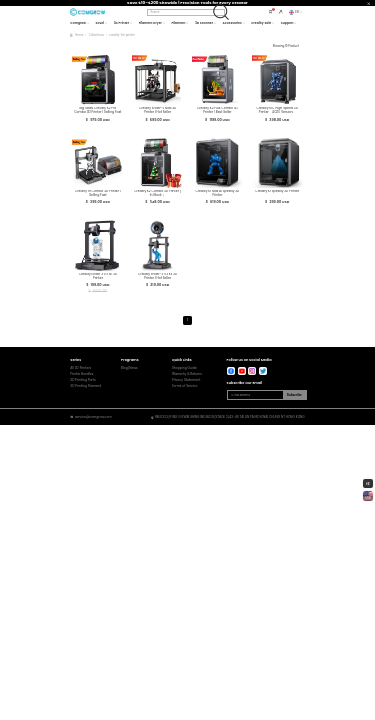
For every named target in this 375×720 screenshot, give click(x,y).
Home (79, 35)
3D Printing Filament (85, 386)
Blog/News (129, 368)
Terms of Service (185, 386)
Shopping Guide (184, 368)
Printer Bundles (81, 374)
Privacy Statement (186, 380)
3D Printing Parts (82, 380)
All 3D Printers (80, 368)
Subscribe (294, 395)
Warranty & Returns (187, 374)
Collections (96, 35)
